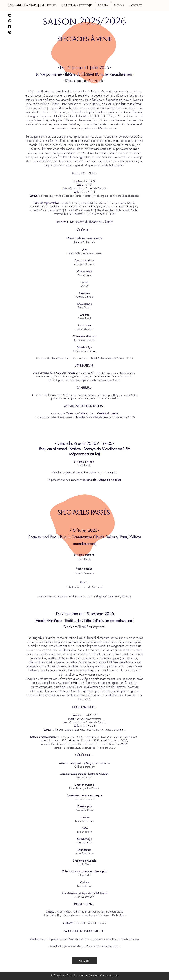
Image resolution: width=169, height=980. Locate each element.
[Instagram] (10, 32)
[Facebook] (10, 27)
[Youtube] (10, 21)
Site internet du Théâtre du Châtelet (92, 222)
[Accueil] (84, 961)
